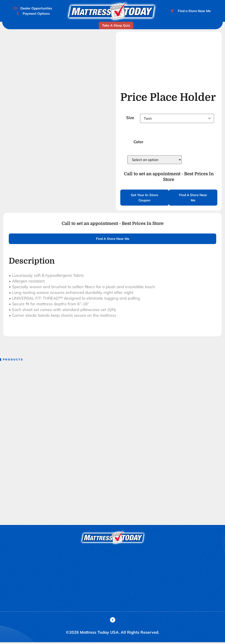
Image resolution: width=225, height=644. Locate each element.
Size (130, 118)
